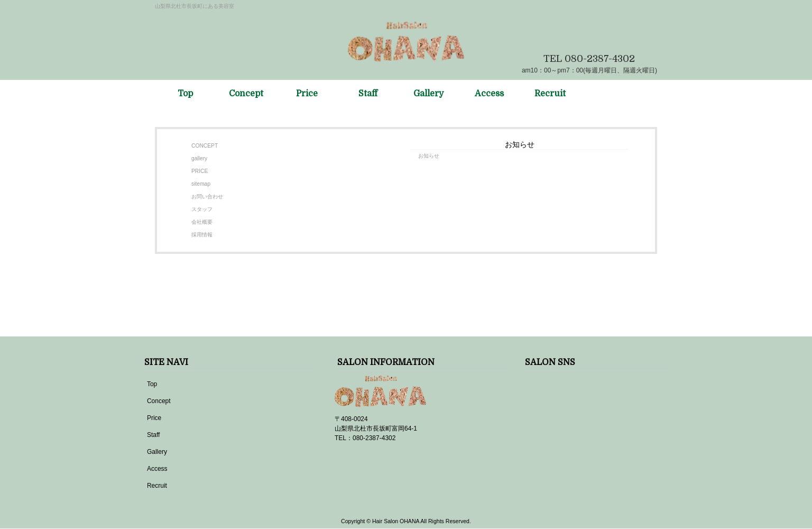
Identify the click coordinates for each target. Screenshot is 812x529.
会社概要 (202, 222)
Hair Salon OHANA (396, 521)
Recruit (157, 486)
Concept (159, 401)
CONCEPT (205, 146)
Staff (153, 435)
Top (152, 384)
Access (157, 469)
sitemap (201, 184)
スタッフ (202, 209)
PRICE (200, 171)
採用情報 (202, 235)
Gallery (157, 452)
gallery (199, 158)
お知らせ (429, 156)
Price (154, 418)
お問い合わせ (207, 197)
